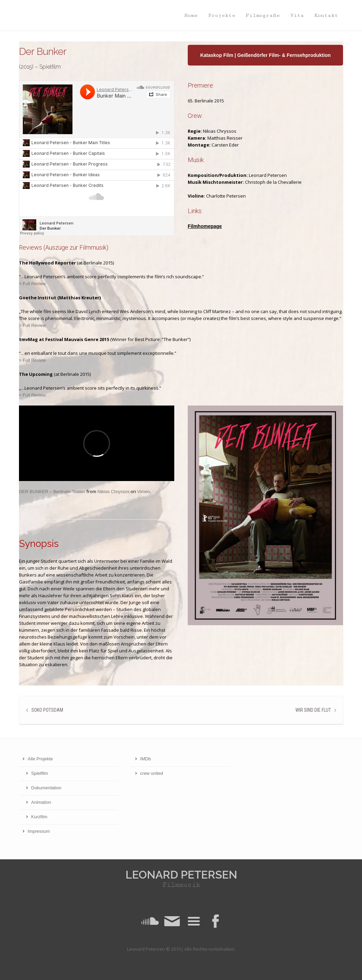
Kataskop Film (217, 55)
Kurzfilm (39, 817)
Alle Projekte (40, 759)
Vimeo (143, 492)
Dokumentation (46, 788)
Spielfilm (40, 773)
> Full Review (32, 284)
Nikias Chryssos (113, 492)
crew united (151, 773)
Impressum (39, 831)
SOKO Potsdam (47, 710)
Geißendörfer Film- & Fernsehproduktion (284, 55)
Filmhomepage (205, 226)
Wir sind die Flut (313, 710)
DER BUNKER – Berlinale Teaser (52, 492)
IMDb (145, 759)
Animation (41, 802)
